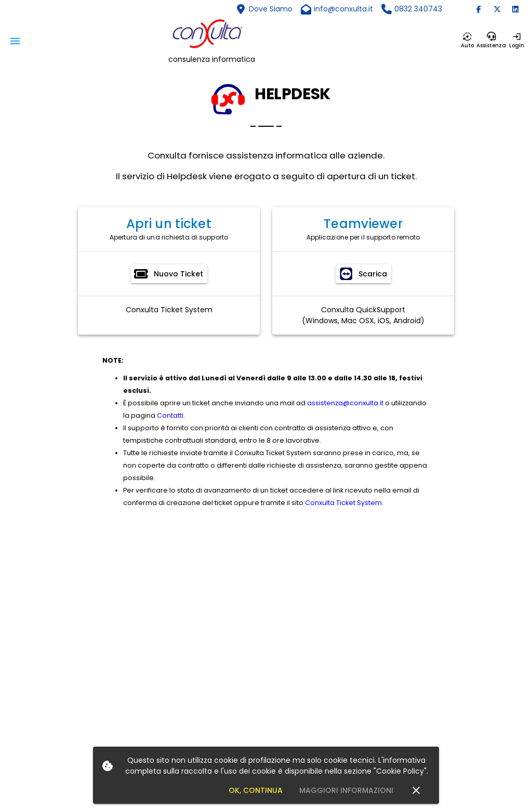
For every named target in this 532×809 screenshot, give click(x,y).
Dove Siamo (271, 9)
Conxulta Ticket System (169, 310)
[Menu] (15, 41)
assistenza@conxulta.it (345, 403)
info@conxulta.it (343, 9)
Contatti (170, 415)
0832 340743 (418, 9)
